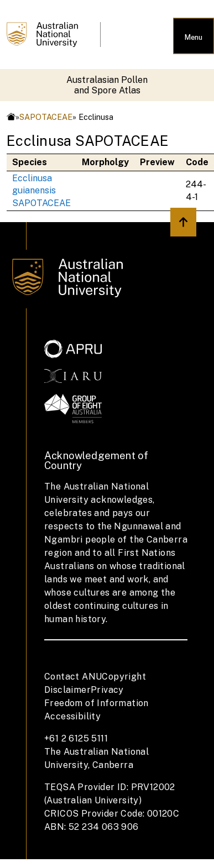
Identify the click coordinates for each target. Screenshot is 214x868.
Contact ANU (73, 677)
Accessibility (72, 716)
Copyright (124, 677)
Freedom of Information (96, 703)
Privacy (107, 690)
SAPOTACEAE (46, 117)
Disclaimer (67, 690)
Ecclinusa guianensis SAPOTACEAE (41, 191)
